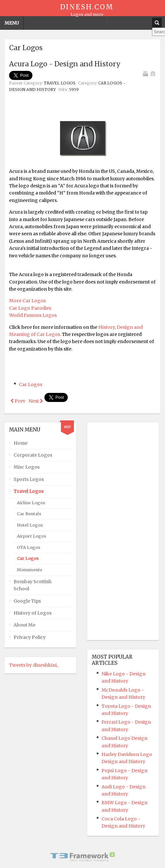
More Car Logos (27, 301)
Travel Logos (60, 83)
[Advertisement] (85, 110)
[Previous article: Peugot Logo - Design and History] (18, 401)
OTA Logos (29, 547)
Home (21, 442)
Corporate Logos (33, 454)
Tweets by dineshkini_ (34, 665)
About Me (24, 625)
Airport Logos (31, 536)
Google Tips (27, 600)
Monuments (29, 569)
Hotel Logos (30, 524)
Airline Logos (31, 502)
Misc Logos (27, 467)
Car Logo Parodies (30, 308)
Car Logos (30, 384)
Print (145, 73)
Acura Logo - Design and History (65, 64)
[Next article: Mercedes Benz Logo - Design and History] (36, 401)
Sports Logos (29, 479)
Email (153, 73)
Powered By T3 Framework (83, 856)
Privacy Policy (30, 637)
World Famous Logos (33, 315)
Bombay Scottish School (33, 584)
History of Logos (33, 612)
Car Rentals (29, 513)
